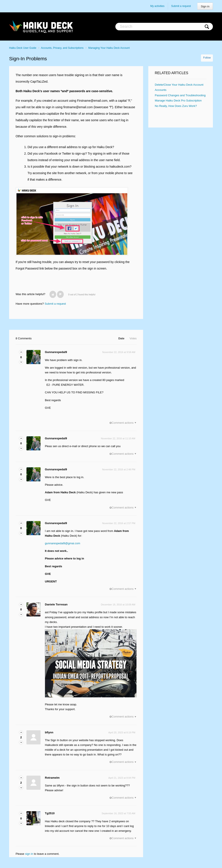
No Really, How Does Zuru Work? (176, 106)
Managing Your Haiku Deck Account (109, 48)
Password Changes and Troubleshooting (180, 95)
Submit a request (181, 6)
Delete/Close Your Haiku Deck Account (179, 85)
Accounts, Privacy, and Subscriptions (62, 48)
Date (121, 338)
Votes (133, 338)
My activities (157, 6)
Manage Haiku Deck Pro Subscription (178, 101)
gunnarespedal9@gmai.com (63, 543)
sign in (29, 854)
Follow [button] (207, 58)
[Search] (164, 27)
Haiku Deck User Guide (23, 48)
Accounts (161, 90)
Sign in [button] (205, 6)
